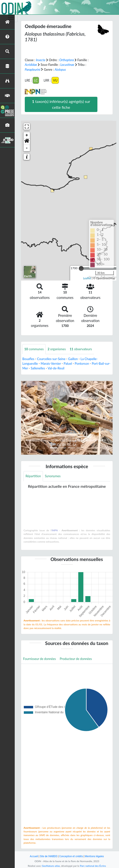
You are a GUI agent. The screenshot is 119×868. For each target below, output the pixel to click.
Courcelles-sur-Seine (51, 359)
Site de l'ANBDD (49, 856)
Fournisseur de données (40, 659)
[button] (27, 142)
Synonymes (53, 476)
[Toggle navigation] (11, 17)
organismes (57, 349)
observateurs (81, 349)
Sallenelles (38, 368)
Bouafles (28, 359)
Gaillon (73, 359)
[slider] (81, 268)
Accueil (34, 856)
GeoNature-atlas (51, 866)
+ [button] (27, 135)
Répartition (33, 476)
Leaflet (87, 278)
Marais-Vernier (51, 364)
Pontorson (82, 364)
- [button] (27, 148)
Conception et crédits (71, 856)
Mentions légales (94, 856)
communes (34, 349)
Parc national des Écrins (93, 866)
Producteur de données (76, 659)
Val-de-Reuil (56, 368)
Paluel (68, 364)
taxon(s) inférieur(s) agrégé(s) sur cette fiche (61, 104)
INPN (55, 530)
